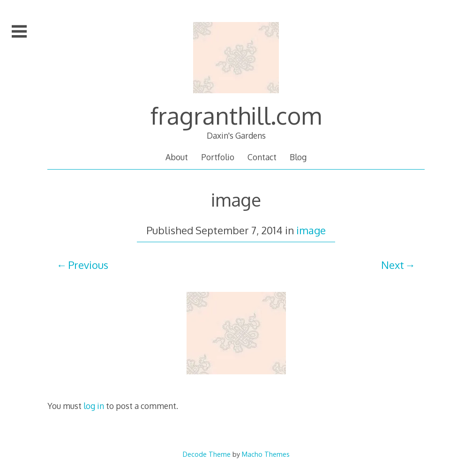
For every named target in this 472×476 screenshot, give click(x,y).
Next (393, 265)
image (311, 230)
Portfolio (218, 157)
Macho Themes (266, 454)
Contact (262, 157)
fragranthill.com (236, 115)
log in (94, 406)
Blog (298, 157)
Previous (88, 265)
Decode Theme (207, 454)
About (177, 157)
